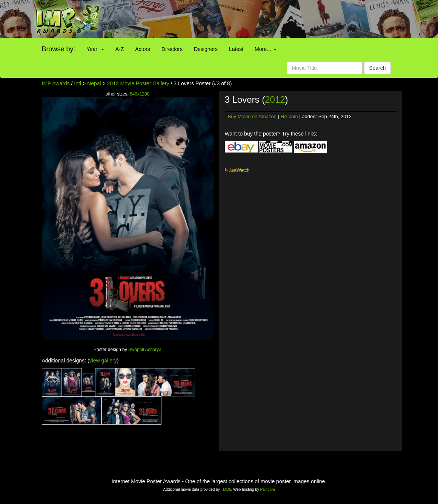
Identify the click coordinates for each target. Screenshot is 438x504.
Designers (206, 49)
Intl (78, 83)
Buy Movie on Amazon (252, 116)
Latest (236, 49)
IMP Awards (56, 83)
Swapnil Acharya (145, 350)
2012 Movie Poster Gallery (138, 83)
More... (265, 49)
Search (377, 68)
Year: (95, 49)
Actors (143, 49)
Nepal (94, 83)
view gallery (103, 361)
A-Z (120, 49)
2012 (275, 99)
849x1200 (140, 94)
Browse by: (59, 49)
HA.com (289, 116)
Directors (172, 49)
